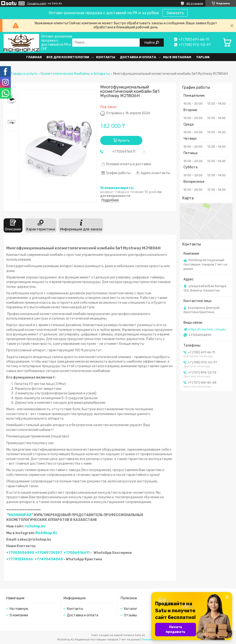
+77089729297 (49, 553)
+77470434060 (49, 559)
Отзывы (131, 615)
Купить (124, 141)
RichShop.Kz (46, 533)
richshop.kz (35, 526)
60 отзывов (195, 3)
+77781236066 (20, 559)
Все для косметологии (68, 57)
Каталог (131, 609)
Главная (34, 57)
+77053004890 (20, 553)
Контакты (106, 57)
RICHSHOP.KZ (20, 515)
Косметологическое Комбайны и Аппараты (75, 74)
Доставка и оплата (138, 57)
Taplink (203, 57)
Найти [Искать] (150, 42)
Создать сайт (37, 3)
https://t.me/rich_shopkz (207, 329)
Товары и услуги (24, 74)
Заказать (175, 13)
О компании (19, 615)
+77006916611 (77, 553)
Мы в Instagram (177, 57)
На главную (19, 609)
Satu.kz (140, 635)
